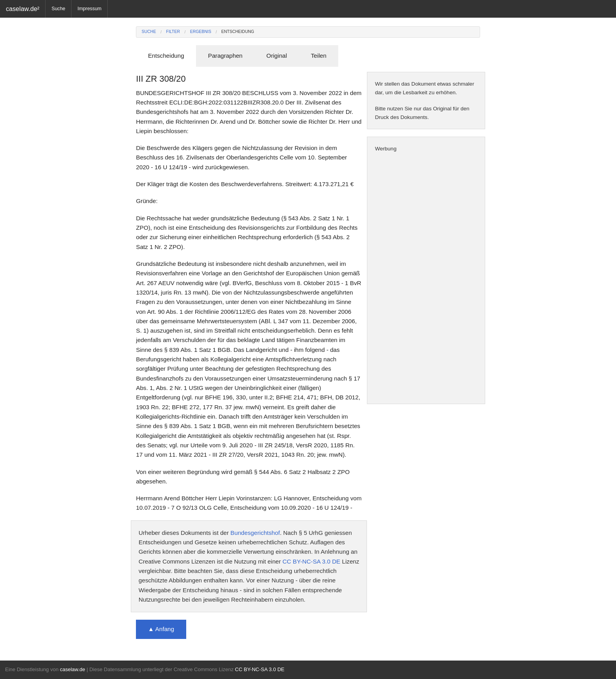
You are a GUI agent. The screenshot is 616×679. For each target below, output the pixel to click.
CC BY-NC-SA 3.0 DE (311, 561)
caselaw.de (72, 669)
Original (277, 56)
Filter (173, 32)
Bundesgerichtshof (255, 533)
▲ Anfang (161, 629)
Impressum (89, 9)
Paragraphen (225, 56)
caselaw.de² (23, 9)
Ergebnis (201, 32)
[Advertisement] (426, 278)
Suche (58, 9)
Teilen (319, 56)
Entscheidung (238, 32)
